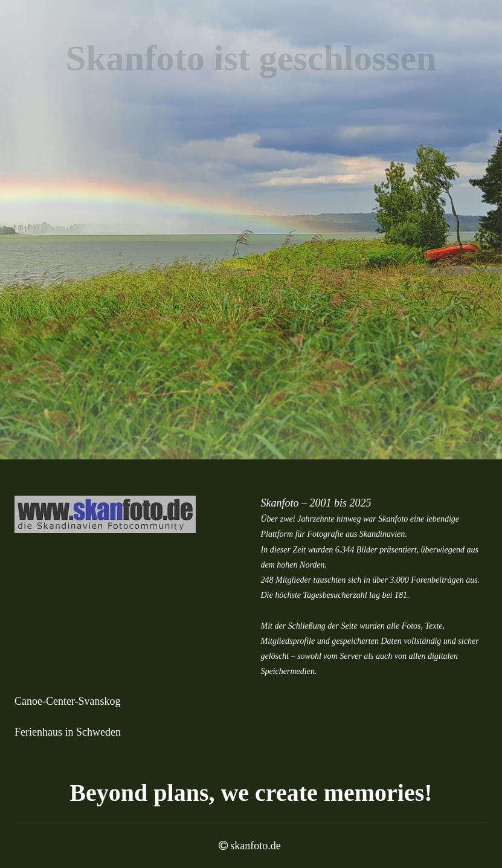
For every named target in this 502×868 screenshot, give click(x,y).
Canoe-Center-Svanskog (68, 701)
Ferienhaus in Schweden (68, 732)
